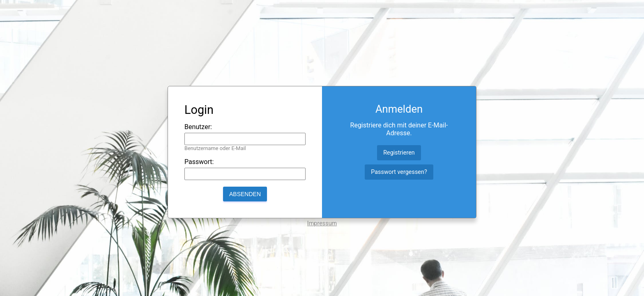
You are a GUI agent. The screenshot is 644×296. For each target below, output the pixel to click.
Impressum (322, 223)
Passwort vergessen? (399, 172)
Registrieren (399, 153)
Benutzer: (198, 127)
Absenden (245, 194)
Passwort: (199, 162)
